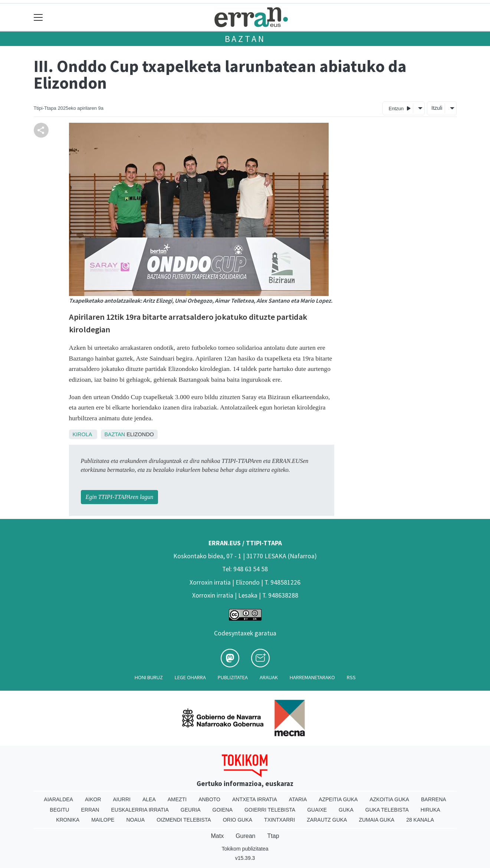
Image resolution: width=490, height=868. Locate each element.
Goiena (223, 810)
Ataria (298, 799)
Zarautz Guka (327, 820)
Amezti (177, 799)
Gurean (245, 836)
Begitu (59, 810)
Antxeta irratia (255, 799)
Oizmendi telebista (184, 820)
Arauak (269, 677)
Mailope (103, 820)
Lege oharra (190, 677)
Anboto (209, 799)
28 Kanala (420, 820)
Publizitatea (233, 677)
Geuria (191, 810)
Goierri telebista (270, 810)
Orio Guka (238, 820)
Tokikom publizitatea (245, 849)
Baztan (245, 39)
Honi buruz (149, 677)
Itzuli (437, 108)
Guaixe (317, 810)
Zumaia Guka (376, 820)
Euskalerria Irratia (140, 810)
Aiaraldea (58, 799)
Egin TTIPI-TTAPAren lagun (120, 497)
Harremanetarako (312, 677)
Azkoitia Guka (389, 799)
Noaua (135, 820)
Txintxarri (279, 820)
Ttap (273, 836)
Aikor (93, 799)
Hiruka (430, 810)
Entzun (400, 108)
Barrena (434, 799)
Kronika (68, 820)
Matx (217, 836)
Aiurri (122, 799)
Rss (351, 677)
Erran (90, 810)
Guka (346, 810)
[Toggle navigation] (38, 17)
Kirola (82, 434)
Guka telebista (387, 810)
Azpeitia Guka (338, 799)
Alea (149, 799)
